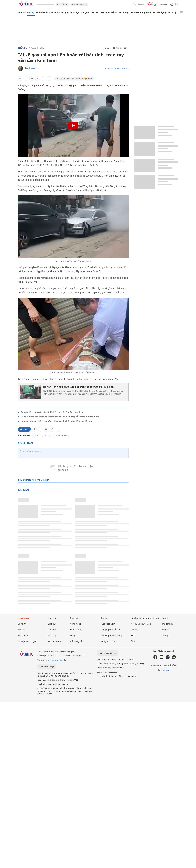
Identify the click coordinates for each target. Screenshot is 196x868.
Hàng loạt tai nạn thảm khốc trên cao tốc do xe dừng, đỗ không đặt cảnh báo (60, 417)
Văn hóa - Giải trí (109, 12)
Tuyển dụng (163, 670)
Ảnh (133, 641)
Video (165, 618)
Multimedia (168, 624)
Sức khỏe (134, 12)
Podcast (166, 630)
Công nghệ (146, 12)
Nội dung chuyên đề (141, 624)
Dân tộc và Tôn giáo (59, 12)
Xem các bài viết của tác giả (118, 68)
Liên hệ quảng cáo (107, 653)
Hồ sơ (134, 635)
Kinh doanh (42, 12)
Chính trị (21, 12)
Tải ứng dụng (156, 665)
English (134, 630)
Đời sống (123, 12)
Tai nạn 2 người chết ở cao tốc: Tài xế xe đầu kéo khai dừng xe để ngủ (56, 421)
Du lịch (175, 12)
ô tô (37, 436)
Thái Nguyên (61, 436)
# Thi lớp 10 (62, 4)
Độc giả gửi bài (171, 665)
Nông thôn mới (108, 641)
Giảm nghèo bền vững (112, 635)
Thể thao (95, 12)
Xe (154, 12)
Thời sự (31, 12)
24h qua (166, 635)
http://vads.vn (111, 672)
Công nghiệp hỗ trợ (110, 630)
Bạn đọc (105, 618)
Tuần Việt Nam (138, 4)
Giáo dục (75, 12)
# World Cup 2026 (79, 4)
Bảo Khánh (30, 68)
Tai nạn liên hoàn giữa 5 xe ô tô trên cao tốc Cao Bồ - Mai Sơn (78, 387)
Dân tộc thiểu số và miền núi (145, 618)
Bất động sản (163, 12)
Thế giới (85, 12)
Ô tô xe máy (76, 630)
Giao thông (38, 48)
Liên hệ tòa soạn (47, 667)
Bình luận (24, 429)
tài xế (47, 436)
